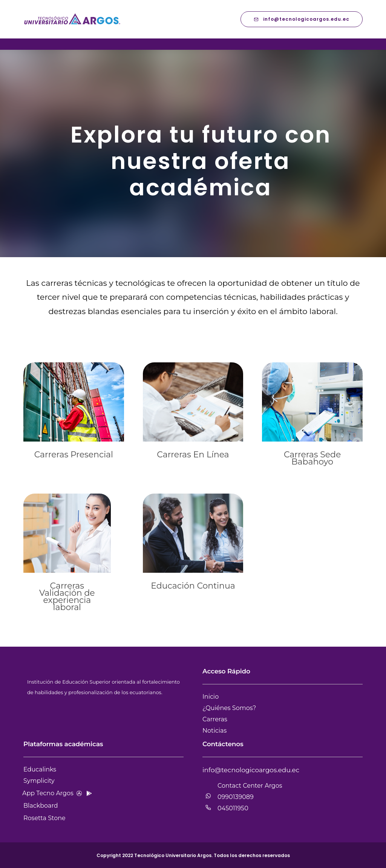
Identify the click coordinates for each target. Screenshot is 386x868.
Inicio (211, 697)
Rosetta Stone (44, 818)
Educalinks (40, 769)
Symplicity (39, 781)
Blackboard (41, 806)
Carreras (215, 719)
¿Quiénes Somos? (229, 708)
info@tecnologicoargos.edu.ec (302, 19)
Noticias (214, 731)
